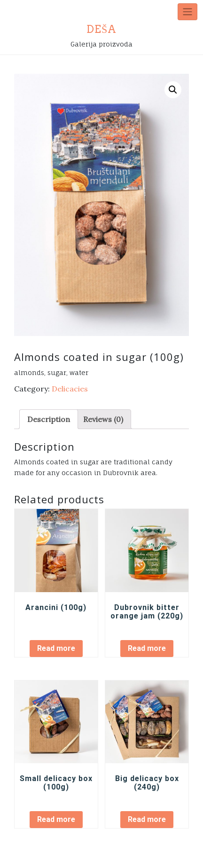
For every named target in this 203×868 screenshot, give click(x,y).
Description (49, 419)
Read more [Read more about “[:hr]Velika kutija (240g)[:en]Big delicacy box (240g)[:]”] (147, 819)
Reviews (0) (103, 419)
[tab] (49, 419)
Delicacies (70, 389)
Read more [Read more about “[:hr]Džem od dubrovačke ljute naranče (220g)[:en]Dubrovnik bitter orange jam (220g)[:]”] (147, 648)
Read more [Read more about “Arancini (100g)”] (56, 648)
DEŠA (101, 29)
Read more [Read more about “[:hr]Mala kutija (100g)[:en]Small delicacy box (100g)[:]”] (56, 819)
